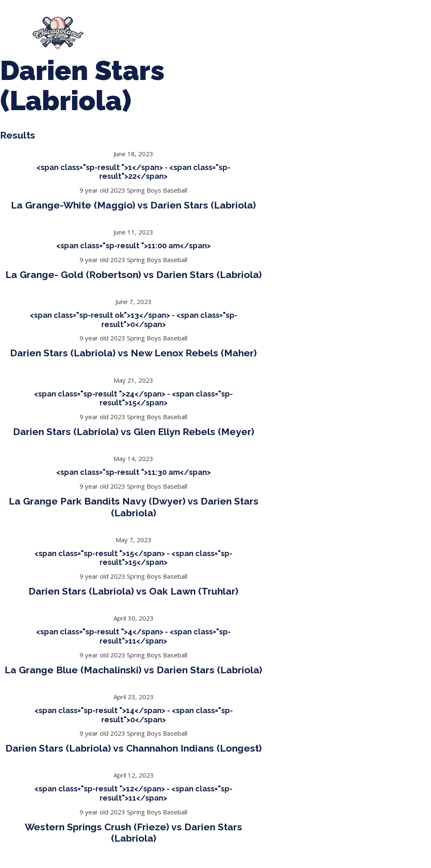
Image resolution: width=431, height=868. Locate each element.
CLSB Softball (320, 29)
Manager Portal (284, 37)
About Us (123, 29)
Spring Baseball (185, 29)
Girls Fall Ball (216, 37)
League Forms (351, 37)
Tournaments (254, 29)
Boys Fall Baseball (145, 37)
